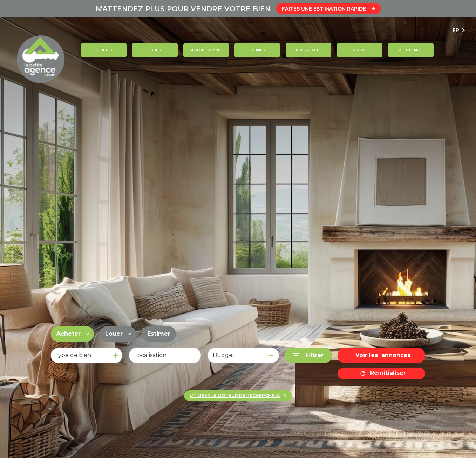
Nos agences (308, 50)
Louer (155, 50)
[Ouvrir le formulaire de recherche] (308, 355)
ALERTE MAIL (411, 50)
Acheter (104, 50)
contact (360, 50)
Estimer (257, 50)
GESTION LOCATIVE (206, 50)
